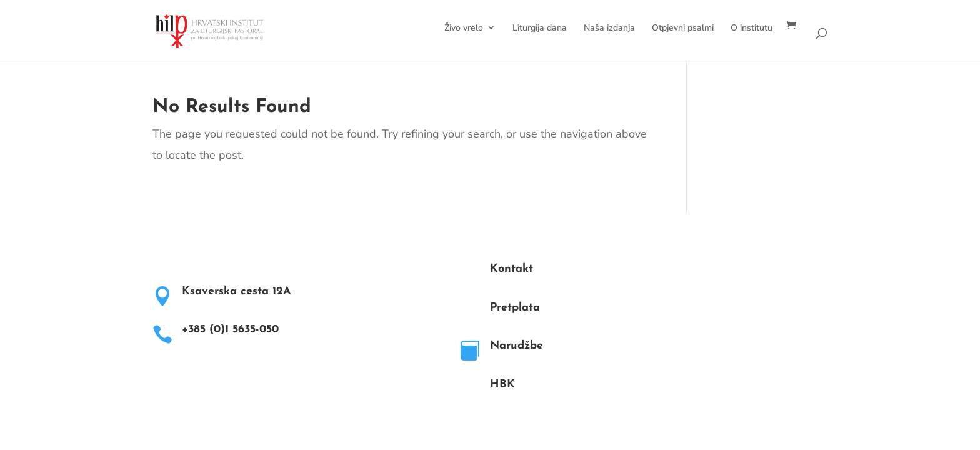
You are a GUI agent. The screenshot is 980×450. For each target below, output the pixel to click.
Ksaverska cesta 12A (237, 292)
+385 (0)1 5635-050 (230, 330)
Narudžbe (517, 346)
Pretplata (515, 308)
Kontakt (512, 269)
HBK (502, 385)
